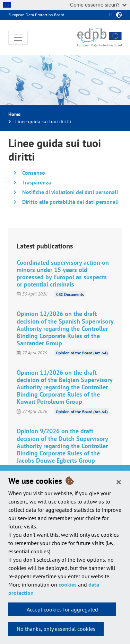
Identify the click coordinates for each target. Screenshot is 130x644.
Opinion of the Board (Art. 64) (82, 353)
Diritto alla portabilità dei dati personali (70, 202)
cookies (68, 584)
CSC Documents (70, 294)
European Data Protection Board (36, 15)
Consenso (34, 173)
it (111, 15)
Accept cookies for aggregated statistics (62, 611)
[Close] (119, 482)
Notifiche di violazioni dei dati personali (70, 192)
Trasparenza (37, 182)
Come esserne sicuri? (98, 5)
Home (14, 114)
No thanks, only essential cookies (56, 629)
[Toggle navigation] (18, 38)
